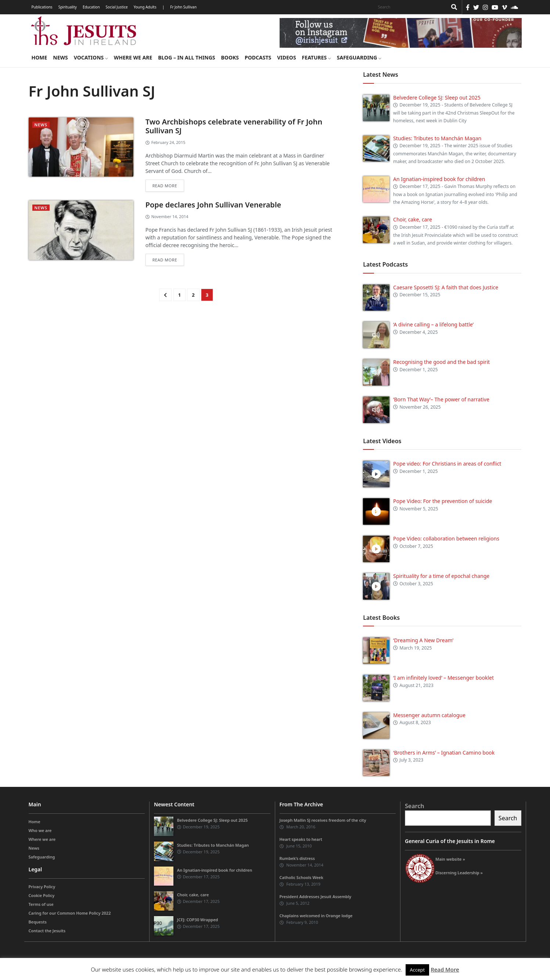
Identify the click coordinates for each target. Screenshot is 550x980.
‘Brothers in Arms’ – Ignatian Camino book (444, 753)
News (60, 57)
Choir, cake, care (413, 219)
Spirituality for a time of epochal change (441, 576)
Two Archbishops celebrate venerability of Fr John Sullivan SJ (234, 126)
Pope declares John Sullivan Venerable (213, 205)
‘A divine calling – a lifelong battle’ (433, 324)
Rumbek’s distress (297, 858)
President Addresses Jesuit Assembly (316, 896)
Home (39, 57)
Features (317, 57)
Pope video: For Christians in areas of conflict (447, 464)
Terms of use (41, 904)
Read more (165, 186)
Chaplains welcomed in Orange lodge (316, 916)
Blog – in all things (186, 57)
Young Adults (145, 7)
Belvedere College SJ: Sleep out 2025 (437, 97)
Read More (445, 969)
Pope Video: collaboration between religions (446, 538)
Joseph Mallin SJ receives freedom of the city (323, 820)
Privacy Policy (42, 887)
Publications (42, 7)
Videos (286, 57)
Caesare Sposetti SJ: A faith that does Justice (446, 287)
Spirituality (68, 7)
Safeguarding (359, 57)
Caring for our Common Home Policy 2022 (70, 913)
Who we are (40, 830)
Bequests (38, 922)
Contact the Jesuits (47, 931)
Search (414, 806)
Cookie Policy (42, 895)
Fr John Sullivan (183, 7)
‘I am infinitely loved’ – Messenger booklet (443, 678)
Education (91, 7)
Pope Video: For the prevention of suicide (443, 501)
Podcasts (258, 57)
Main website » (450, 859)
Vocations (91, 57)
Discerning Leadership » (459, 873)
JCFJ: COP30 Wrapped (198, 920)
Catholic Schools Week (302, 877)
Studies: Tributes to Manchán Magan (437, 138)
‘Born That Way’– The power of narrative (441, 399)
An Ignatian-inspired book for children (439, 179)
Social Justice (117, 7)
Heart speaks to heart (301, 839)
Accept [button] (418, 970)
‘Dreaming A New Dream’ (423, 640)
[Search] (411, 7)
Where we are (133, 57)
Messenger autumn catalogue (429, 715)
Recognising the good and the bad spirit (441, 362)
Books (230, 57)
